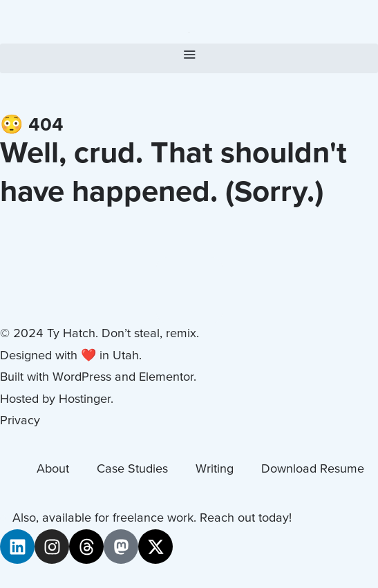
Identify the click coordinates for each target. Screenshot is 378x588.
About (53, 470)
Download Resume (313, 470)
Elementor (166, 378)
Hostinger (85, 400)
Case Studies (132, 470)
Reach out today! (246, 519)
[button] (189, 58)
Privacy (20, 421)
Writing (215, 470)
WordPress (82, 378)
